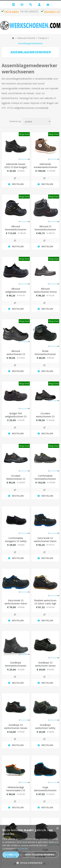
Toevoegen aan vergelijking (16, 178)
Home (13, 38)
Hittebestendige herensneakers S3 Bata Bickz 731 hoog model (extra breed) (16, 792)
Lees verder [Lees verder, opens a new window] (22, 849)
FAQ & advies (12, 11)
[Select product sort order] (37, 122)
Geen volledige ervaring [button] (40, 855)
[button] (30, 863)
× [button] (57, 828)
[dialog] (30, 846)
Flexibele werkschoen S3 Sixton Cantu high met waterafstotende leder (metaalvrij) (45, 605)
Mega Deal (24, 134)
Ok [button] (11, 855)
